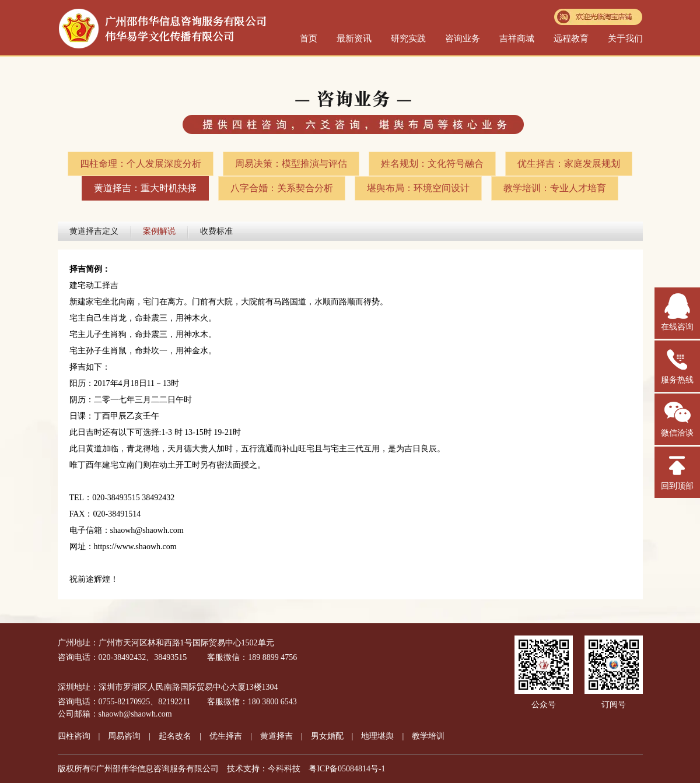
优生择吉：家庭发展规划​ (569, 164)
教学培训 (428, 736)
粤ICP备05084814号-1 (347, 769)
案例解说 (159, 231)
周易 (124, 736)
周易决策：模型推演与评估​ (291, 164)
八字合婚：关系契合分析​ (282, 188)
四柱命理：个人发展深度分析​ (141, 164)
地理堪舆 (377, 736)
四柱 (74, 736)
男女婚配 (327, 736)
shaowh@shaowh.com (135, 714)
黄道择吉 (276, 736)
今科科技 (284, 769)
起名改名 (175, 736)
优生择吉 (226, 736)
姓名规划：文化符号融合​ (432, 164)
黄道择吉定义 (94, 231)
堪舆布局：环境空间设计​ (418, 188)
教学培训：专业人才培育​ (555, 188)
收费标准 (216, 231)
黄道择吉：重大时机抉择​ (145, 188)
